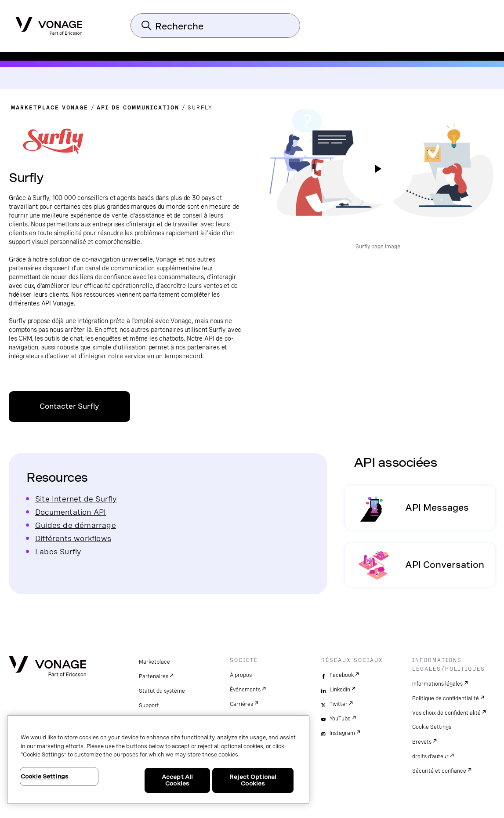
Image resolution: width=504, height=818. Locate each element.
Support (149, 705)
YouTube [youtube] (340, 719)
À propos (241, 675)
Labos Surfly (58, 551)
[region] (158, 760)
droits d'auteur (430, 756)
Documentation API (71, 512)
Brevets (422, 742)
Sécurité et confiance (439, 771)
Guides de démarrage (76, 525)
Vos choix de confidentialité (446, 713)
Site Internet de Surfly (76, 499)
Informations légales (437, 684)
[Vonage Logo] (49, 23)
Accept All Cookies (177, 780)
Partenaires (154, 676)
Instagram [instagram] (342, 733)
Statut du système (162, 691)
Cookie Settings (432, 727)
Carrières (241, 704)
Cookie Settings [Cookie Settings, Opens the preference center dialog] (45, 776)
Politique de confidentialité (446, 698)
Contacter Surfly (69, 406)
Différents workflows (73, 538)
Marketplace (154, 662)
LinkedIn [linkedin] (340, 690)
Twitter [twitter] (339, 704)
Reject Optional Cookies (253, 780)
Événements (245, 690)
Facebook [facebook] (342, 675)
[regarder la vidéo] (378, 169)
